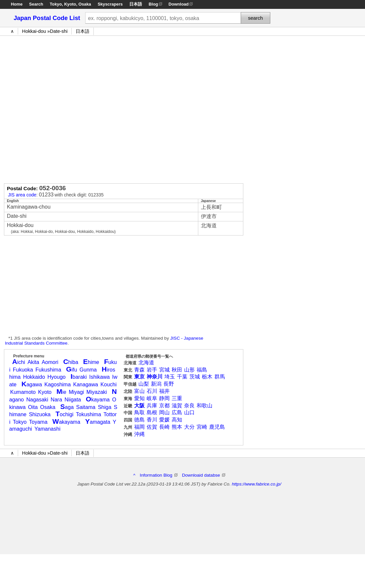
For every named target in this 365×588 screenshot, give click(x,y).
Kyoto (70, 4)
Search (36, 4)
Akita (34, 362)
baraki (78, 377)
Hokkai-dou (34, 31)
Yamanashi (48, 429)
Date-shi (59, 31)
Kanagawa (86, 384)
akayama (66, 422)
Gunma (88, 370)
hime (91, 362)
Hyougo (56, 377)
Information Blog (159, 475)
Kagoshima (58, 384)
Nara (56, 400)
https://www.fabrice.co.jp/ (256, 484)
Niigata (73, 400)
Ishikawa (99, 377)
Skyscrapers (110, 4)
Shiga (105, 407)
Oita (33, 407)
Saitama (86, 407)
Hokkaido (34, 377)
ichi (19, 362)
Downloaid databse (203, 475)
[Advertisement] (71, 108)
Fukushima (48, 370)
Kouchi (109, 384)
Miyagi (76, 392)
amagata (98, 422)
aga (67, 407)
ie (61, 392)
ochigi (65, 414)
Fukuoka (23, 370)
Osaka (85, 4)
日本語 (136, 4)
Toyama (38, 422)
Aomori (50, 362)
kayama (98, 400)
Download (179, 4)
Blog (153, 4)
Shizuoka (40, 414)
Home (17, 4)
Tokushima (88, 414)
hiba (71, 362)
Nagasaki (37, 400)
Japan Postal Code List (47, 18)
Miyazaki (97, 392)
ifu (72, 370)
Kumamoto (23, 392)
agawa (32, 384)
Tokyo (56, 4)
